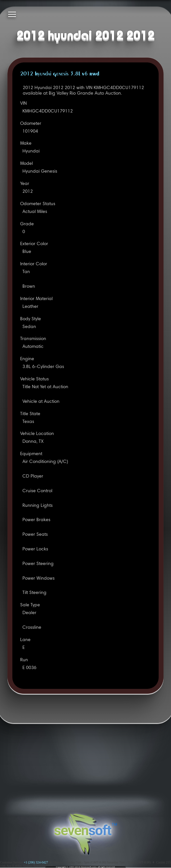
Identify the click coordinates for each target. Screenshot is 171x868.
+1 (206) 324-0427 (36, 862)
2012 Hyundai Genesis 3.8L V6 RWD (60, 74)
